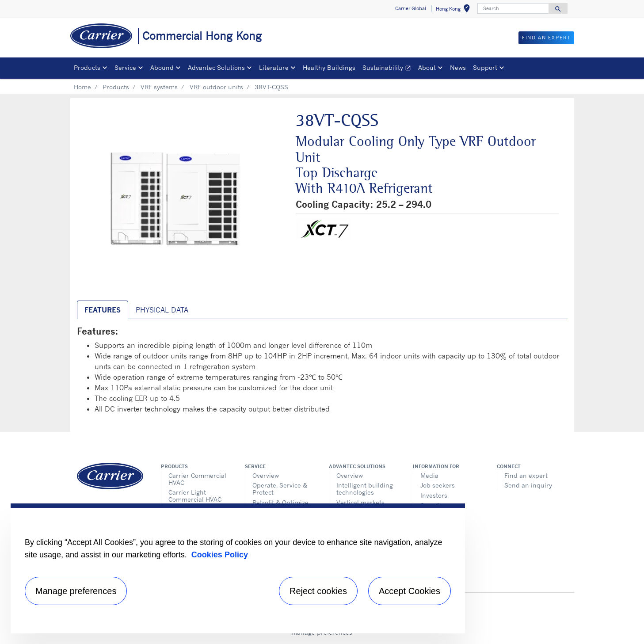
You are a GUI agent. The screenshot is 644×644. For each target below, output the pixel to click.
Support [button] (485, 67)
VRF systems (159, 87)
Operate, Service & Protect (280, 489)
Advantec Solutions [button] (216, 67)
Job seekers (438, 485)
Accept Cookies (410, 591)
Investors (434, 495)
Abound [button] (162, 67)
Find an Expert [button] (546, 38)
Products (116, 87)
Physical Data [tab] (162, 310)
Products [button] (87, 67)
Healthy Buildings (329, 67)
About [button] (427, 67)
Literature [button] (274, 67)
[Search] (513, 8)
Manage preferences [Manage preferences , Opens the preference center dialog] (76, 591)
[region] (238, 568)
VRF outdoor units (216, 87)
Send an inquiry (528, 485)
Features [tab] (103, 310)
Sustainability (389, 69)
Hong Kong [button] (455, 10)
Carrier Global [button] (411, 8)
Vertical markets (360, 502)
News (458, 67)
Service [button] (125, 67)
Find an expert (526, 475)
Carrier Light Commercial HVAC (195, 496)
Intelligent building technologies (365, 489)
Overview (266, 475)
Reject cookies (318, 591)
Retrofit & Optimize (280, 502)
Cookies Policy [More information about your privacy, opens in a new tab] (220, 555)
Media (429, 475)
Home (82, 87)
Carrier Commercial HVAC (197, 479)
